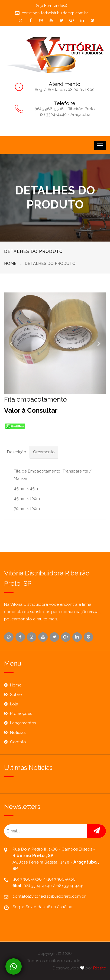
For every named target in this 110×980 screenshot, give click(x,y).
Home (10, 263)
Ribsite (100, 968)
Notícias (18, 732)
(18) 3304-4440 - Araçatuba (64, 115)
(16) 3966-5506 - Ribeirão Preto (65, 109)
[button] (12, 343)
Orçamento (44, 452)
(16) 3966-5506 (28, 879)
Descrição (17, 452)
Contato (18, 742)
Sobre (16, 695)
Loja (14, 704)
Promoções (21, 714)
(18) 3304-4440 (38, 886)
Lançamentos (23, 723)
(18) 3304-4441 (70, 886)
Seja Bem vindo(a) (52, 6)
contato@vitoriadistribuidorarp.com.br (52, 13)
